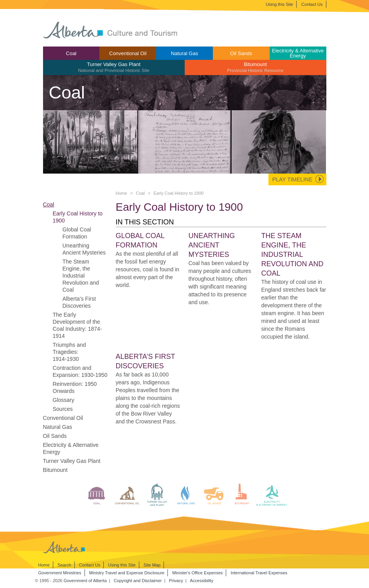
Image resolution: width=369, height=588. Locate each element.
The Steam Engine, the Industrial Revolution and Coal (81, 276)
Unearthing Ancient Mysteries (84, 249)
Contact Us (312, 4)
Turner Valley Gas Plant (114, 67)
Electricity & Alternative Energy (298, 53)
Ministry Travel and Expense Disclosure (127, 573)
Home (121, 193)
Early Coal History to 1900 (78, 217)
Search (64, 565)
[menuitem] (71, 53)
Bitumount (256, 67)
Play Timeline (292, 179)
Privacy (176, 581)
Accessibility (202, 581)
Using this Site (279, 4)
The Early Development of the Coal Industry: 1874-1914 (77, 325)
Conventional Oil (128, 53)
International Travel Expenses (259, 573)
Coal (71, 53)
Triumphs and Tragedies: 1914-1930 (69, 352)
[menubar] (185, 61)
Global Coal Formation (77, 233)
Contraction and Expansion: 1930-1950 (80, 371)
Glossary (64, 400)
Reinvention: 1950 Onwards (75, 387)
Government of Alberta (85, 581)
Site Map (152, 565)
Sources (63, 409)
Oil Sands (241, 53)
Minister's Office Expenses (197, 573)
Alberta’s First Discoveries (79, 302)
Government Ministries (60, 573)
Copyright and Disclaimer (138, 581)
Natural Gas (184, 53)
